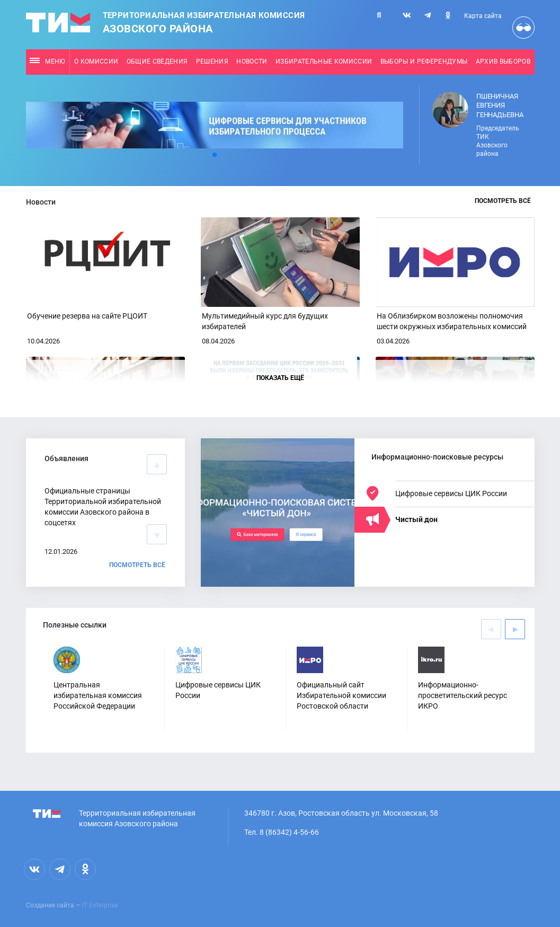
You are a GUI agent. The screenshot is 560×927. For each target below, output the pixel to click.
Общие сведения (157, 61)
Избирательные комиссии (324, 61)
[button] (215, 155)
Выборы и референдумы (424, 61)
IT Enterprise (100, 905)
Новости (252, 61)
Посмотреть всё (503, 201)
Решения (212, 61)
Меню (47, 61)
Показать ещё (280, 378)
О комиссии (96, 61)
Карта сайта (483, 16)
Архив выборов (503, 61)
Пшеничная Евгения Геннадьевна (500, 105)
